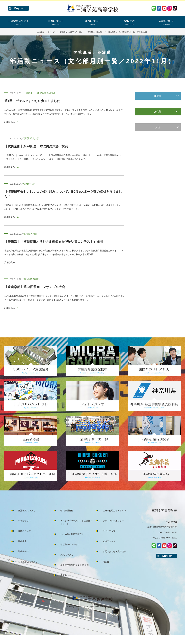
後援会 (64, 575)
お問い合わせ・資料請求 (114, 552)
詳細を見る (10, 122)
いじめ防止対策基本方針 (72, 534)
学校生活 (22, 541)
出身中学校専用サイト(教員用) (75, 565)
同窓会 (106, 562)
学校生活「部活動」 (95, 32)
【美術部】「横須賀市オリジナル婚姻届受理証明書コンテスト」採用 (54, 242)
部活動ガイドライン (70, 544)
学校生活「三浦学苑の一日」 (71, 32)
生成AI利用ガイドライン (114, 511)
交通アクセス (109, 541)
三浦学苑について (27, 511)
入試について (67, 555)
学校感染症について (28, 562)
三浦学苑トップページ (46, 32)
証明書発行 (23, 552)
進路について (24, 531)
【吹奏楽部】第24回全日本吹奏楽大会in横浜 (36, 146)
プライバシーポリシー (113, 521)
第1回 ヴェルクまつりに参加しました (32, 101)
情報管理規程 (67, 511)
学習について (24, 521)
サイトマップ (109, 531)
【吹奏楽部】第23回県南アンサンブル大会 (35, 287)
